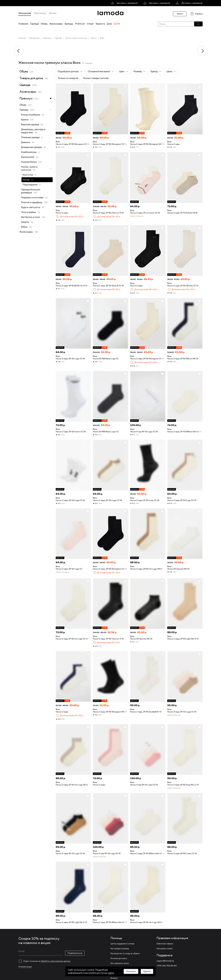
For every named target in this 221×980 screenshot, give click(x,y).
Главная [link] (22, 38)
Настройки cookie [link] (165, 949)
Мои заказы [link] (116, 973)
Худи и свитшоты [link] (31, 207)
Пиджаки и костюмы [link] (32, 198)
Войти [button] (180, 14)
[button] (198, 24)
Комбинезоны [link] (29, 152)
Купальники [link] (28, 157)
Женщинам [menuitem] (25, 13)
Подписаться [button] (75, 953)
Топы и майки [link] (28, 212)
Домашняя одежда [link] (31, 147)
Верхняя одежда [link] (30, 125)
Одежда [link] (58, 38)
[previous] (19, 51)
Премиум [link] (47, 38)
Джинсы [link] (26, 142)
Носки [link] (94, 38)
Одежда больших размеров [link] (31, 191)
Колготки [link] (28, 175)
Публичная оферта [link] (165, 944)
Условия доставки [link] (119, 958)
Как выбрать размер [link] (120, 949)
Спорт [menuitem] (90, 24)
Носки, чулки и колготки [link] (76, 38)
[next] (202, 51)
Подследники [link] (30, 185)
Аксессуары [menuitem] (56, 24)
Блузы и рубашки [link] (31, 115)
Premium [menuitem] (80, 24)
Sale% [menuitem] (117, 24)
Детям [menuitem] (53, 13)
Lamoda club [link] (116, 968)
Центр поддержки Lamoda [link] (122, 944)
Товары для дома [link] (31, 78)
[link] (125, 3)
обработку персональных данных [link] (56, 961)
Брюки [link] (25, 120)
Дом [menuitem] (109, 24)
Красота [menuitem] (100, 24)
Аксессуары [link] (28, 92)
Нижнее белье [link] (29, 162)
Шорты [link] (25, 222)
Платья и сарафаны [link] (32, 202)
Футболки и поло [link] (31, 217)
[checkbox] (51, 961)
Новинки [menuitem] (23, 24)
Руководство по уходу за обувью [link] (125, 953)
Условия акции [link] (25, 967)
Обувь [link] (24, 71)
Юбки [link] (24, 227)
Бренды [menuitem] (69, 24)
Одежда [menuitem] (34, 24)
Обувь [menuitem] (44, 24)
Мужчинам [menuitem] (40, 13)
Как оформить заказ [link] (120, 963)
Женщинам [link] (34, 38)
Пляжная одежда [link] (30, 137)
